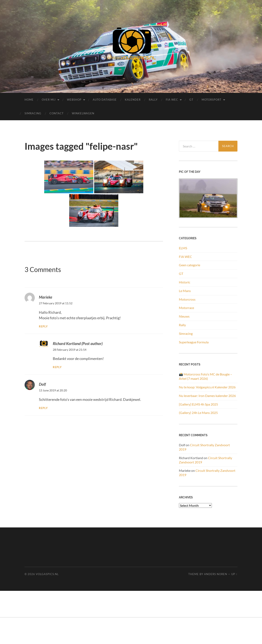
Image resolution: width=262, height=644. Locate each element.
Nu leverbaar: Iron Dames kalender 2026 (207, 396)
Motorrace (186, 308)
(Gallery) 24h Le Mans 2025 (198, 413)
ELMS (183, 248)
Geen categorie (190, 265)
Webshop (74, 100)
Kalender (133, 100)
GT (191, 100)
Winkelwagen (83, 113)
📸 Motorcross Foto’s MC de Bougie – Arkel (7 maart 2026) (206, 376)
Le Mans (185, 291)
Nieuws (184, 316)
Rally (153, 100)
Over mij (49, 100)
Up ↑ (234, 574)
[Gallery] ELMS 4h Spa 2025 (198, 404)
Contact (57, 113)
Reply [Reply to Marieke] (43, 326)
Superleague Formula (194, 342)
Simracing (33, 113)
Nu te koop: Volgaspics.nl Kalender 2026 (207, 387)
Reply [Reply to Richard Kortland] (57, 367)
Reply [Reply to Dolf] (43, 408)
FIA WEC (172, 100)
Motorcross (187, 299)
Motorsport (212, 100)
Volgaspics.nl (47, 574)
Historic (185, 282)
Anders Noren (216, 574)
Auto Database (105, 100)
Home (29, 100)
